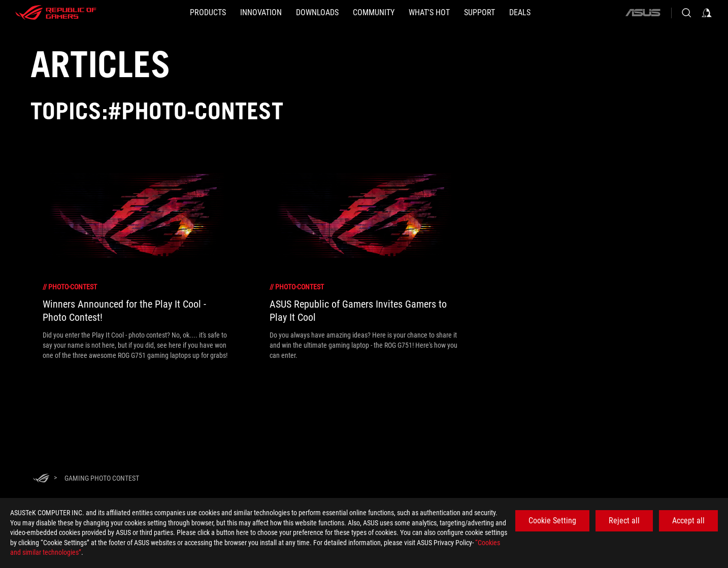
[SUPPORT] (479, 13)
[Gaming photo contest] (102, 478)
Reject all (624, 521)
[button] (208, 13)
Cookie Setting (552, 521)
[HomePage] (41, 479)
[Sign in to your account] (707, 13)
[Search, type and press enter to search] (686, 13)
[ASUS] (643, 13)
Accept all (688, 521)
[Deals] (520, 13)
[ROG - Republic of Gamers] (56, 13)
